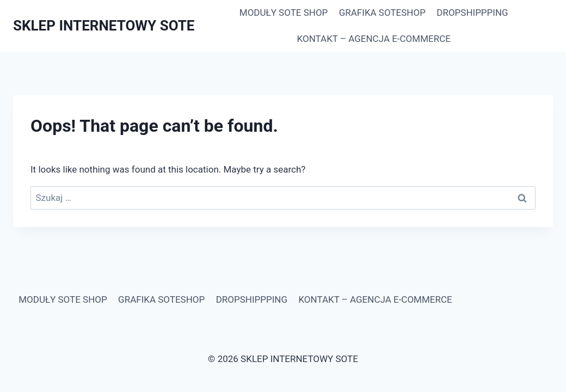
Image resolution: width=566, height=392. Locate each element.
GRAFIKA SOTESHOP (382, 13)
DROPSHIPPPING (472, 13)
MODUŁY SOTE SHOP (284, 13)
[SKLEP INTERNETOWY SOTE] (104, 26)
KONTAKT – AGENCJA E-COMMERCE (374, 39)
